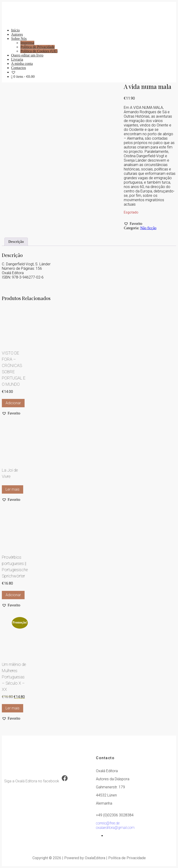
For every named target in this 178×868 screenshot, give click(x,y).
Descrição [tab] (16, 242)
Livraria (17, 59)
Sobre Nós (19, 39)
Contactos (19, 68)
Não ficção (148, 228)
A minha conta (22, 64)
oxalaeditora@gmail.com (115, 828)
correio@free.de (108, 823)
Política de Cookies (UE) (39, 51)
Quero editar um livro (27, 55)
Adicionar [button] (13, 403)
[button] (133, 224)
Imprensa (27, 43)
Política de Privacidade (38, 47)
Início (15, 30)
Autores (17, 34)
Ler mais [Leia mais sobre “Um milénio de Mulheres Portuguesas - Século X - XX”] (13, 708)
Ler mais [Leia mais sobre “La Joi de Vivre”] (13, 489)
